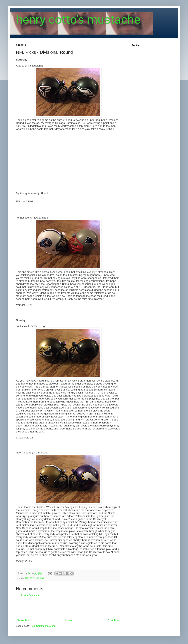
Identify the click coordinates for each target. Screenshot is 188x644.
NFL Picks (41, 578)
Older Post (113, 620)
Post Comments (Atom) (43, 626)
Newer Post (23, 620)
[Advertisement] (68, 608)
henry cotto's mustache (78, 19)
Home (69, 620)
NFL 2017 (30, 578)
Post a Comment (30, 595)
